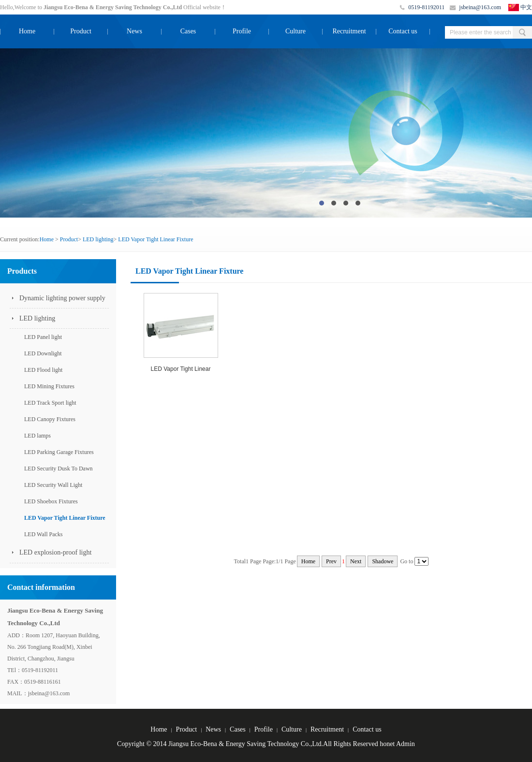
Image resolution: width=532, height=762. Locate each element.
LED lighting (98, 239)
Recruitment (349, 31)
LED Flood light (43, 370)
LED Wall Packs (43, 534)
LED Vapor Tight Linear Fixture (155, 239)
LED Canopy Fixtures (50, 419)
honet (387, 744)
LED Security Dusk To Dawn (59, 469)
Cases (188, 31)
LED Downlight (43, 353)
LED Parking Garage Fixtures (59, 452)
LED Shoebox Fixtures (51, 501)
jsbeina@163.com (480, 7)
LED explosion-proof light (55, 552)
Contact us (403, 31)
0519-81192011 (426, 7)
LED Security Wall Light (53, 485)
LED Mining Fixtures (49, 386)
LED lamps (37, 436)
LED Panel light (43, 337)
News (134, 31)
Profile (242, 31)
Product (81, 31)
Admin (406, 744)
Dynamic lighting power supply (62, 298)
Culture (296, 31)
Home (27, 31)
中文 (526, 7)
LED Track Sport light (50, 403)
